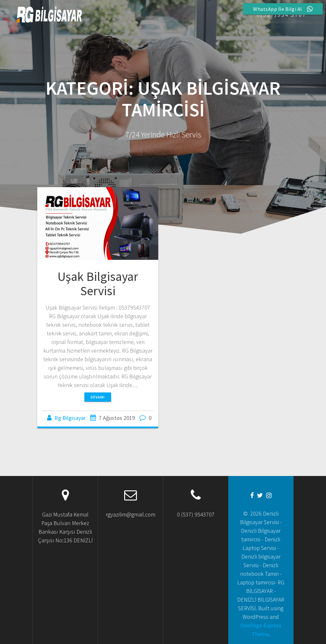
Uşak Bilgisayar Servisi (98, 284)
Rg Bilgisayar (70, 418)
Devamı (98, 397)
